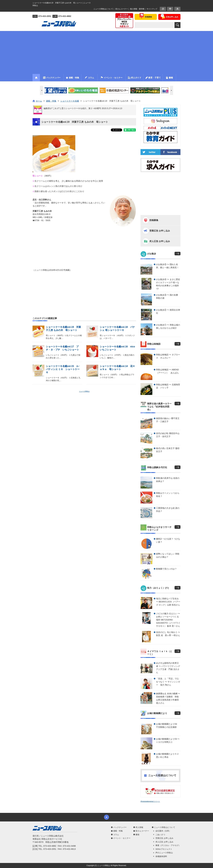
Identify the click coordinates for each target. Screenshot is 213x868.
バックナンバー (120, 827)
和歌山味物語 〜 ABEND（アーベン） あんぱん (167, 371)
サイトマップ (152, 9)
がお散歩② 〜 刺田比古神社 (168, 311)
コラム (116, 835)
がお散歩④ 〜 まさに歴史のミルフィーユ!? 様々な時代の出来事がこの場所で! (168, 284)
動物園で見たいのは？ (166, 569)
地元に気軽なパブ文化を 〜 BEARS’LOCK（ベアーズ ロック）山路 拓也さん (168, 602)
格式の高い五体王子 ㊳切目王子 (168, 450)
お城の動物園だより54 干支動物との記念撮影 (168, 726)
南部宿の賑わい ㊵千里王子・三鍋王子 (168, 420)
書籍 (137, 835)
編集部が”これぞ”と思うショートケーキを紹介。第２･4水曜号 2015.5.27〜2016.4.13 (83, 108)
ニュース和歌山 (84, 391)
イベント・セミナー (122, 838)
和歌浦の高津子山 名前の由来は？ (168, 480)
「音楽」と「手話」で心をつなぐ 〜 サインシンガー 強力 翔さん (168, 682)
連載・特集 (118, 831)
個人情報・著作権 (137, 9)
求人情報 (139, 827)
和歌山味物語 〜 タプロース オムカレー (168, 356)
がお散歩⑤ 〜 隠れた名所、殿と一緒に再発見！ (167, 266)
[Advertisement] (106, 52)
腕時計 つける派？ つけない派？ (168, 540)
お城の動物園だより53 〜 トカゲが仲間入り (168, 740)
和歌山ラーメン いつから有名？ (168, 495)
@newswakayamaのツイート (150, 801)
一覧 (177, 254)
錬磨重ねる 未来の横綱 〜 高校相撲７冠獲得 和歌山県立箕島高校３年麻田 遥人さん (168, 698)
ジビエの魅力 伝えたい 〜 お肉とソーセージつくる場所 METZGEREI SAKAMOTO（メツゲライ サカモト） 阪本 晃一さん (168, 620)
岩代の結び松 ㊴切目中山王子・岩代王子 (168, 435)
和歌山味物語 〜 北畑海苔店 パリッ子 (168, 386)
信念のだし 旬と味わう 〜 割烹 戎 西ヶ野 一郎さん (168, 634)
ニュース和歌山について (103, 9)
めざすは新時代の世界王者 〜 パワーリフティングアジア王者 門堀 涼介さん (168, 668)
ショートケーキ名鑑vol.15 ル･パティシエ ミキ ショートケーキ (63, 369)
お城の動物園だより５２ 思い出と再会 (168, 755)
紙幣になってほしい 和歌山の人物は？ (168, 555)
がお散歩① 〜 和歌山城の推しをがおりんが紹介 (168, 326)
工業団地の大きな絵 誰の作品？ (168, 510)
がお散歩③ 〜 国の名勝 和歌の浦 (168, 296)
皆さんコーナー (122, 9)
